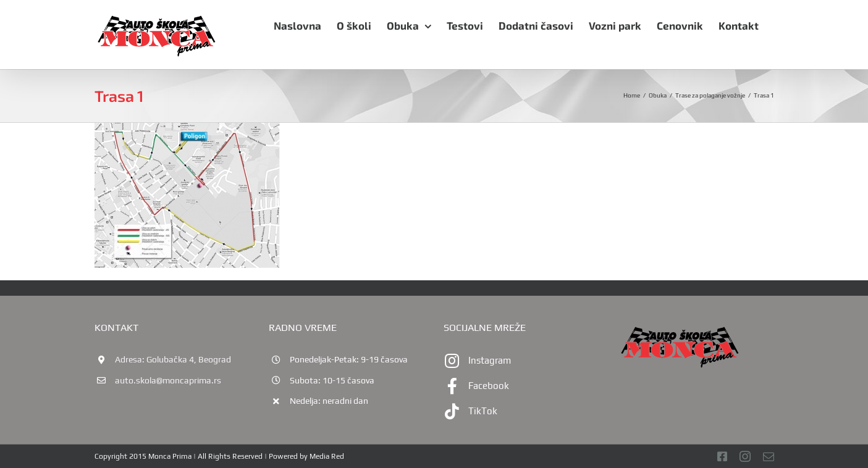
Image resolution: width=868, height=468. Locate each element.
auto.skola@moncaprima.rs (168, 380)
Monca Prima (170, 456)
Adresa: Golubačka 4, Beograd (173, 359)
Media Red (327, 456)
